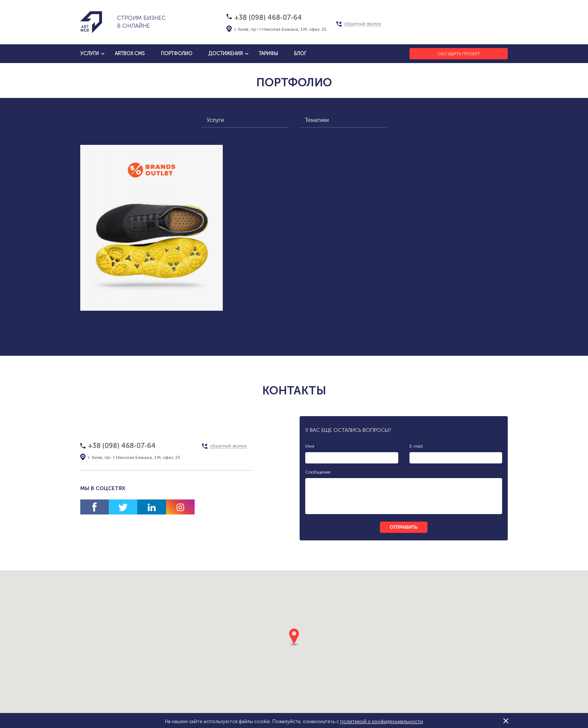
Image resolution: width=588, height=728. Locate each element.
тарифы (268, 53)
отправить (403, 527)
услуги (89, 53)
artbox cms (130, 53)
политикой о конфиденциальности (382, 721)
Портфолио (177, 53)
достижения (226, 53)
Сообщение (318, 472)
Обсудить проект (459, 54)
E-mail (416, 446)
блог (300, 53)
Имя (310, 446)
